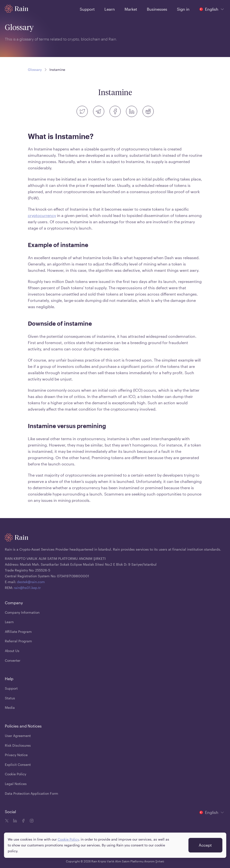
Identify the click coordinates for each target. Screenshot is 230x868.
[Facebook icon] (23, 821)
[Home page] (17, 9)
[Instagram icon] (31, 821)
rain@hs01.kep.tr (27, 588)
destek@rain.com (31, 582)
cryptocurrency (42, 215)
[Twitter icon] (7, 821)
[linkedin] (132, 111)
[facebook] (115, 111)
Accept (205, 845)
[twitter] (82, 111)
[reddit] (148, 111)
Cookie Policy (68, 839)
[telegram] (99, 111)
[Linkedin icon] (15, 821)
